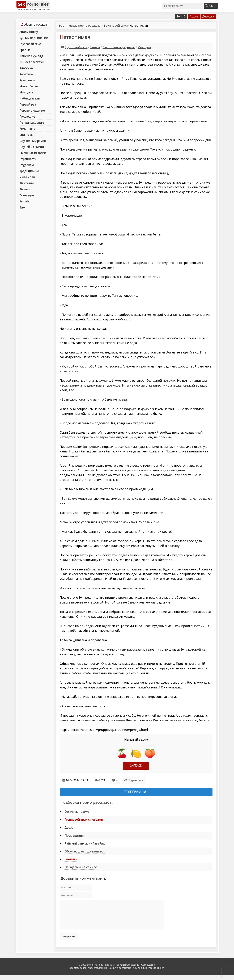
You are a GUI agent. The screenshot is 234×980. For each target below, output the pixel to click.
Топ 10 (181, 16)
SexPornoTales (95, 970)
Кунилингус (28, 80)
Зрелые (25, 50)
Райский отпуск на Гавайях (85, 843)
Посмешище (74, 835)
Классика (26, 68)
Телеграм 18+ (136, 792)
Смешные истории (33, 153)
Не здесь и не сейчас (81, 867)
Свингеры (26, 135)
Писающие (27, 116)
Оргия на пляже (77, 811)
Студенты (27, 165)
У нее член (27, 177)
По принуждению (32, 122)
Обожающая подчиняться (85, 851)
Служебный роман (33, 141)
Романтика (27, 129)
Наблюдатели (30, 98)
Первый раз (28, 104)
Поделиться (134, 780)
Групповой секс (30, 44)
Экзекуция (27, 195)
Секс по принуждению (119, 47)
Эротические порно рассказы (80, 26)
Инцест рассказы (32, 62)
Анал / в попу (29, 32)
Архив (194, 16)
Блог (23, 207)
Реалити (71, 859)
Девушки (208, 16)
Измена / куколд (31, 56)
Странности (28, 159)
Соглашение (148, 970)
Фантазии (27, 183)
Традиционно (29, 171)
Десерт (70, 827)
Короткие (26, 74)
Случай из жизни (32, 147)
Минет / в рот (29, 86)
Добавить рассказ (34, 24)
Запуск (136, 766)
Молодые (26, 92)
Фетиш (25, 189)
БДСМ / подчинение (34, 38)
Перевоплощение (32, 110)
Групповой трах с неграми (84, 819)
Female (24, 201)
